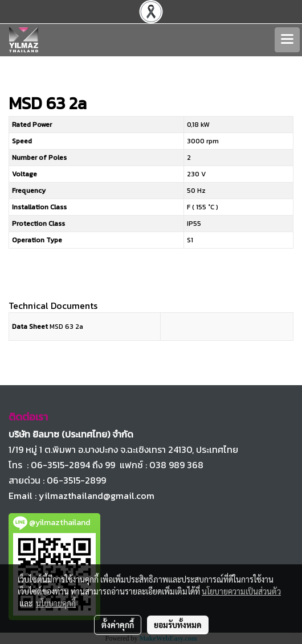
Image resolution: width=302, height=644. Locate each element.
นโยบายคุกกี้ (56, 603)
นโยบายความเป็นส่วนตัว (241, 591)
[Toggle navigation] (287, 40)
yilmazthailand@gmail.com (97, 496)
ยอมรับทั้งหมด (178, 625)
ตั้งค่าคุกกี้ (118, 625)
